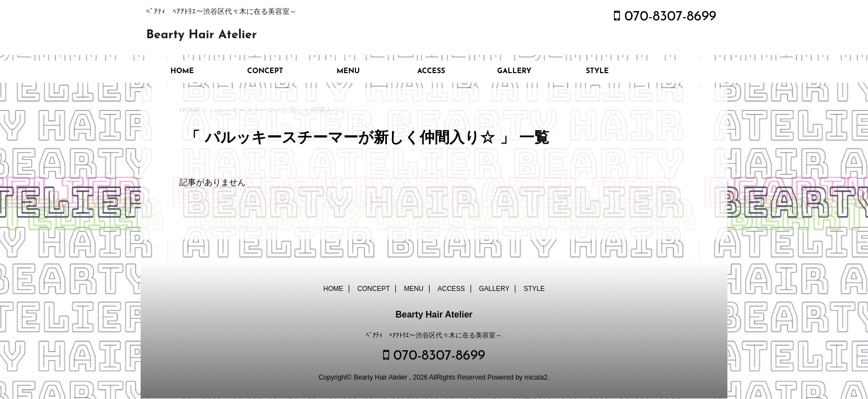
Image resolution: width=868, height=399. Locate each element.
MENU (348, 71)
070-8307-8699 (665, 17)
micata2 (536, 377)
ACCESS (431, 71)
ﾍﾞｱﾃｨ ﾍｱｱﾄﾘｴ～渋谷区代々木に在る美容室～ (434, 335)
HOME (182, 71)
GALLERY (514, 71)
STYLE (597, 71)
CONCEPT (265, 71)
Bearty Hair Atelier (201, 35)
